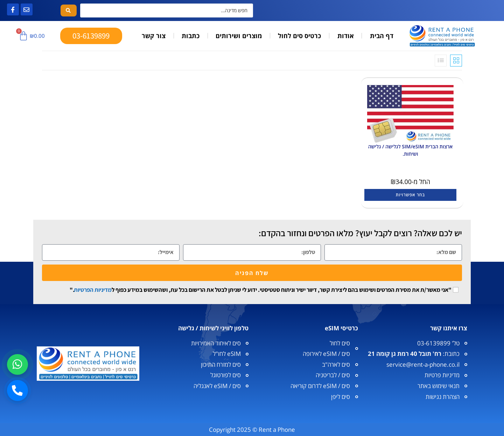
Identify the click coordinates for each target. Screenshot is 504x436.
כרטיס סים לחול (299, 36)
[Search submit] (68, 10)
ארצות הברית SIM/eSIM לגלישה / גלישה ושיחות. (410, 150)
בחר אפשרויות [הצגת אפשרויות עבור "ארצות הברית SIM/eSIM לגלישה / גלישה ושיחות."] (410, 195)
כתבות (191, 36)
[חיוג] (18, 390)
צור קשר (154, 36)
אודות (346, 36)
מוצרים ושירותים (239, 36)
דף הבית (382, 36)
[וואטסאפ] (18, 363)
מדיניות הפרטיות (93, 290)
